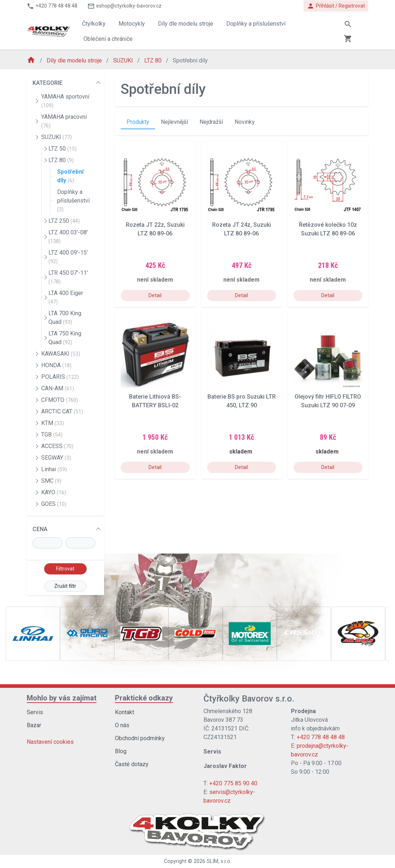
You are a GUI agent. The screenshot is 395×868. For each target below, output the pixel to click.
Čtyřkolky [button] (94, 24)
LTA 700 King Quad (65, 318)
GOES (54, 504)
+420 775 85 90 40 (233, 783)
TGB (52, 435)
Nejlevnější (174, 122)
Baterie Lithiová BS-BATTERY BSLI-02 (155, 401)
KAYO (54, 492)
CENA (40, 529)
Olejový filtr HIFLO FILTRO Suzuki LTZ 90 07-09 (328, 401)
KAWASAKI (61, 354)
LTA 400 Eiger (66, 297)
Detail (155, 295)
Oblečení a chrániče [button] (108, 39)
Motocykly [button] (132, 24)
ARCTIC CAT (62, 411)
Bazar (34, 725)
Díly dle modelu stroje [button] (186, 24)
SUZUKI (124, 60)
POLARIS (60, 377)
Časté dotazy (132, 764)
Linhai (54, 469)
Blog (121, 751)
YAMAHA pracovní (64, 121)
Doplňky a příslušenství (73, 200)
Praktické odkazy (144, 698)
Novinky (245, 122)
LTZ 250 (64, 221)
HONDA (56, 365)
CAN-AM (58, 388)
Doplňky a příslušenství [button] (256, 24)
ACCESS (57, 446)
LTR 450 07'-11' (68, 277)
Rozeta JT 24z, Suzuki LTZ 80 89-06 (242, 229)
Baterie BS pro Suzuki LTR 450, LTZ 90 (242, 401)
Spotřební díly (70, 176)
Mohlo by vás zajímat (62, 698)
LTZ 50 (63, 149)
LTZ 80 (154, 60)
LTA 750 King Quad (65, 338)
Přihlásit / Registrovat (336, 6)
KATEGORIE (48, 83)
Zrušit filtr (65, 586)
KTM (53, 423)
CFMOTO (60, 400)
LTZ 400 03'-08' (68, 236)
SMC (51, 481)
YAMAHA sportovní (65, 101)
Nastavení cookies (50, 742)
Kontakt (124, 712)
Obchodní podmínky (140, 738)
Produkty (138, 122)
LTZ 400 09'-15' (68, 257)
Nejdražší (211, 122)
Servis (35, 712)
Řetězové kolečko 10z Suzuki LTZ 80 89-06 (328, 229)
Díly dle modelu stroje (75, 60)
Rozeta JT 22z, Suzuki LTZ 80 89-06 (155, 229)
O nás (122, 725)
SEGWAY (56, 458)
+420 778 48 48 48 (321, 737)
